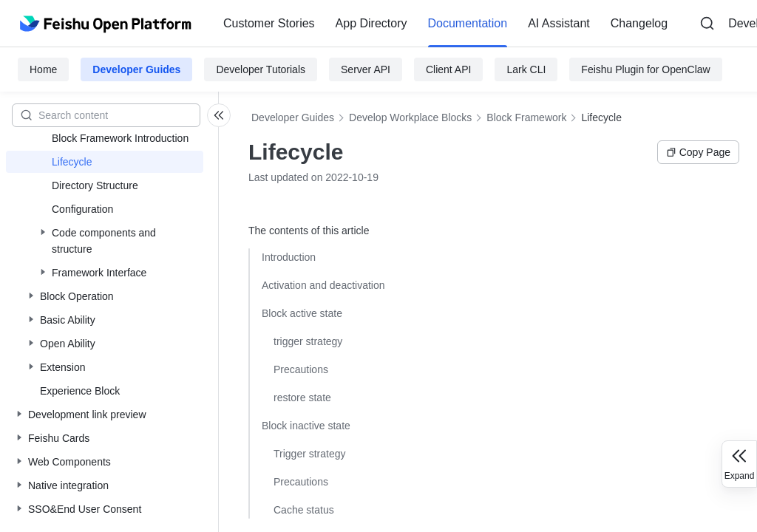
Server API (366, 69)
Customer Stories (269, 23)
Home (43, 69)
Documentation (468, 23)
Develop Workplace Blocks (410, 117)
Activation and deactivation (323, 285)
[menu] (445, 24)
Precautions (301, 369)
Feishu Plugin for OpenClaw (645, 69)
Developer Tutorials (261, 69)
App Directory (371, 23)
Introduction (289, 257)
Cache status (304, 510)
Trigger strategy (310, 454)
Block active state (302, 313)
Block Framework (526, 117)
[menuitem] (269, 24)
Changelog (639, 23)
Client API (448, 69)
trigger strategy (308, 341)
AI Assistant (559, 23)
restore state (302, 398)
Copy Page (698, 152)
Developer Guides (136, 69)
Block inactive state (306, 426)
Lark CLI (526, 69)
